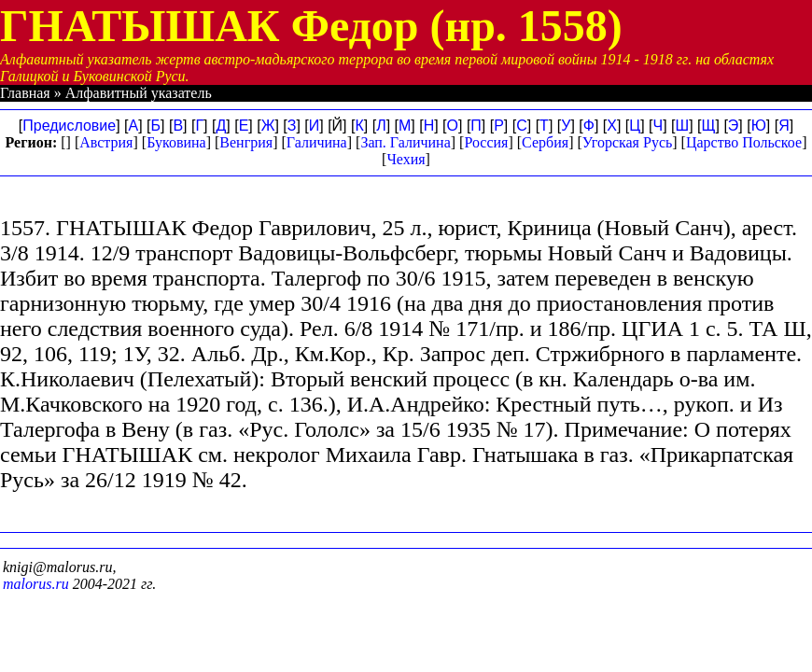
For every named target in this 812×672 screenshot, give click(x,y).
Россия (486, 142)
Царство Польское (744, 142)
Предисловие (69, 126)
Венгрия (246, 142)
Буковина (176, 142)
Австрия (106, 142)
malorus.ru (36, 584)
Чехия (406, 159)
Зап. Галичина (405, 142)
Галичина (317, 142)
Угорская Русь (627, 142)
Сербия (545, 142)
